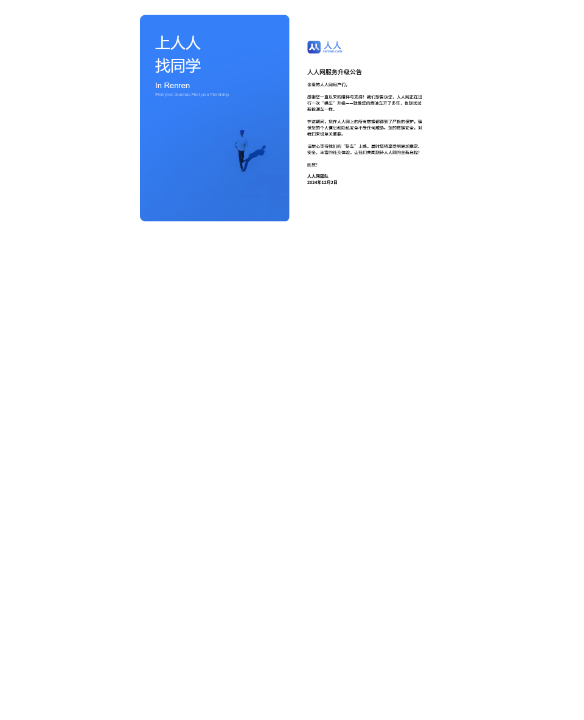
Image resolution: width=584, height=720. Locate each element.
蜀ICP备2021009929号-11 (287, 681)
